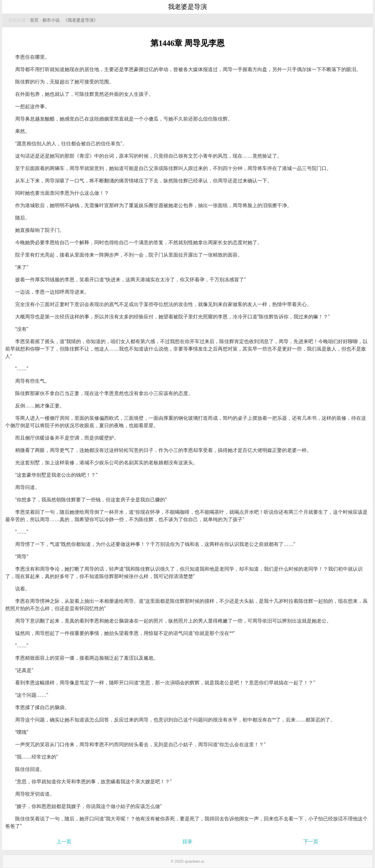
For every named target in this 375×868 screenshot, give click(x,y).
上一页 (64, 842)
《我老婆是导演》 (81, 20)
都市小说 (51, 20)
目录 (187, 842)
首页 (34, 20)
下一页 (311, 842)
